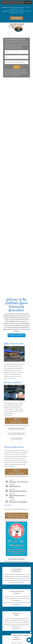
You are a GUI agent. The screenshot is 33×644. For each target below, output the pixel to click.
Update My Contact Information (17, 429)
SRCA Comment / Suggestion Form (16, 434)
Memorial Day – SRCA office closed (18, 482)
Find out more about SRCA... (16, 335)
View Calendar (8, 505)
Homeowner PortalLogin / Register (16, 18)
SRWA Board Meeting (15, 486)
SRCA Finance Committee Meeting (18, 502)
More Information (8, 415)
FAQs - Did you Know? (16, 439)
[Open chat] (29, 640)
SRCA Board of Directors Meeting (18, 491)
